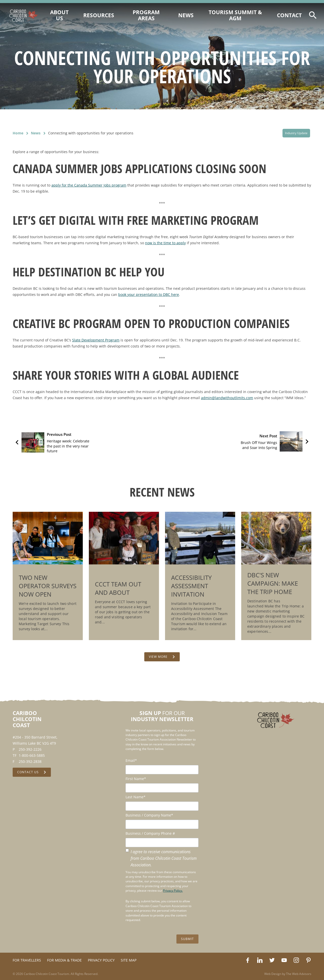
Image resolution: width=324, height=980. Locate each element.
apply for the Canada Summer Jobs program (89, 185)
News (36, 133)
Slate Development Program (96, 340)
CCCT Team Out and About (118, 588)
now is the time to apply (165, 243)
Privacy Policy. (173, 891)
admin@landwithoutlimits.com (227, 398)
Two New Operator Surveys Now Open (48, 586)
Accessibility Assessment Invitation (191, 586)
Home (18, 133)
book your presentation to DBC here (149, 294)
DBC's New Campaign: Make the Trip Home (273, 583)
